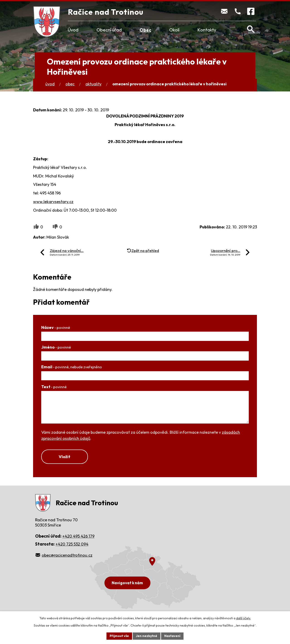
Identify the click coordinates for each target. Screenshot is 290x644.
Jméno (56, 347)
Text (54, 387)
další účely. (243, 618)
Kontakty (207, 30)
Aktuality (93, 84)
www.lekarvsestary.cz (53, 202)
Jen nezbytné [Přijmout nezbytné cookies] (147, 636)
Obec (145, 30)
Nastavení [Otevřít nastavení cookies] (172, 636)
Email (72, 367)
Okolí (174, 30)
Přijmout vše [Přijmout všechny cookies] (119, 636)
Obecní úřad (109, 30)
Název (56, 327)
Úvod (73, 30)
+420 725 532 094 (72, 544)
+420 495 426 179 (78, 536)
